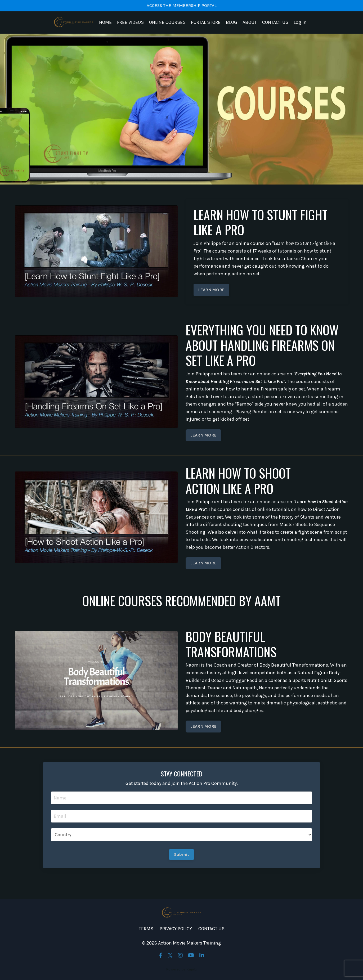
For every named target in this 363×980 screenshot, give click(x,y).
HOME (105, 23)
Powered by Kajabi (182, 972)
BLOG (232, 23)
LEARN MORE (212, 290)
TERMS (146, 931)
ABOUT (250, 23)
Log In (300, 23)
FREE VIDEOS (130, 23)
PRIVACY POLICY (176, 931)
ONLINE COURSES (167, 23)
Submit (182, 857)
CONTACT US (275, 23)
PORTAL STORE (206, 23)
